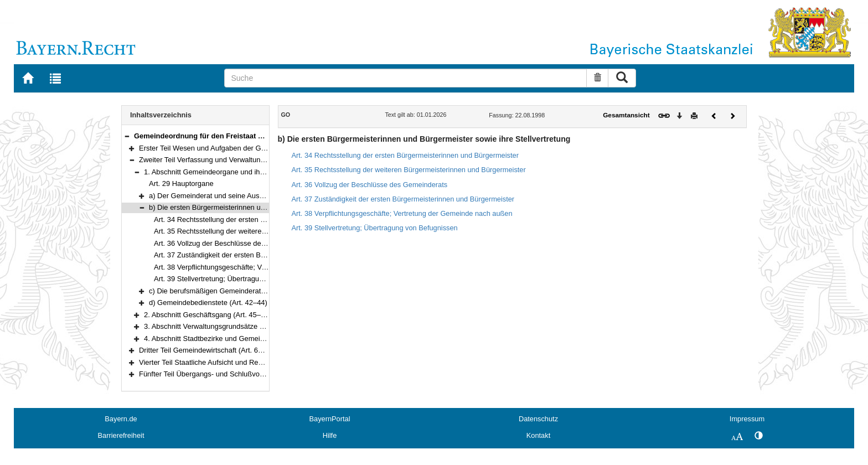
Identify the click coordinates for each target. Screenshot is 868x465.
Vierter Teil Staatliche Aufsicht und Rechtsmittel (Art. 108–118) (238, 362)
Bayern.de (121, 419)
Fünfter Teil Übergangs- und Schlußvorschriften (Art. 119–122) (238, 374)
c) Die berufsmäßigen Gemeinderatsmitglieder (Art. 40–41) (242, 291)
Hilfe (330, 435)
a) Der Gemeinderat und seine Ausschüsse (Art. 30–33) (237, 196)
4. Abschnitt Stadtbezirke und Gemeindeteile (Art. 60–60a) (236, 339)
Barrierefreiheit (121, 435)
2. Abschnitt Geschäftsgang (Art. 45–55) (208, 315)
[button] (127, 136)
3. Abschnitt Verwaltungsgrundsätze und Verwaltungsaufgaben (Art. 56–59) (263, 326)
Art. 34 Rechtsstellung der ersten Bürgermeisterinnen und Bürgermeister (405, 155)
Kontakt (538, 435)
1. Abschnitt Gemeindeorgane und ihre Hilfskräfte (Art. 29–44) (242, 172)
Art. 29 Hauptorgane (181, 184)
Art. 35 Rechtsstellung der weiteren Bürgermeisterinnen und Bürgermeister (409, 170)
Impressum (747, 419)
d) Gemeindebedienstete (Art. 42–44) (208, 303)
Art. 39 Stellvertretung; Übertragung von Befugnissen (238, 279)
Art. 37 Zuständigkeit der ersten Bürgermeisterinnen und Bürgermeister (267, 255)
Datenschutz (538, 419)
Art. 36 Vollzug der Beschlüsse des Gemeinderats (233, 243)
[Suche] (405, 78)
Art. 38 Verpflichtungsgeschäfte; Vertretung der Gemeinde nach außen (266, 267)
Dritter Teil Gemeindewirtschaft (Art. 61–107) (210, 350)
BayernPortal (330, 419)
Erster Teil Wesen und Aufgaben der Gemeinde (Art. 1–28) (232, 148)
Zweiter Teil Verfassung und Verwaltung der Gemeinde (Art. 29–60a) (247, 160)
